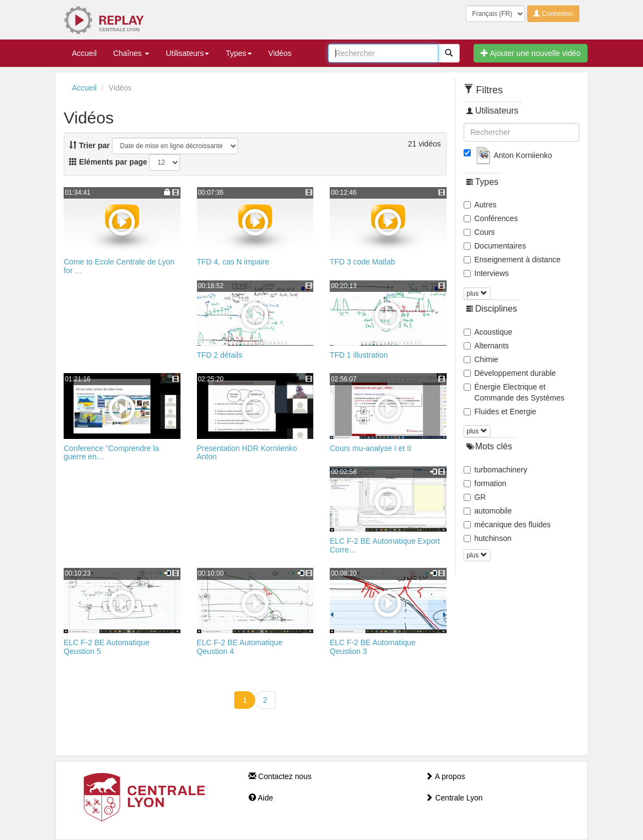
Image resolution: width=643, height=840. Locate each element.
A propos (445, 776)
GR (475, 497)
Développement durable (510, 373)
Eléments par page (108, 162)
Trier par (89, 145)
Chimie (481, 359)
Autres (480, 205)
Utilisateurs (187, 53)
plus (477, 294)
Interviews (486, 273)
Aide (261, 798)
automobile (488, 511)
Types (238, 53)
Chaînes (131, 53)
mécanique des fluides (507, 525)
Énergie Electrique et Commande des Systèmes (514, 392)
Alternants (486, 346)
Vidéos (280, 53)
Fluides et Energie (500, 411)
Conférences (491, 218)
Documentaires (495, 246)
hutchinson (488, 538)
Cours (479, 232)
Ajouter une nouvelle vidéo (531, 53)
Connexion (553, 14)
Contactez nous (280, 776)
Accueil (84, 53)
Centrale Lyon (454, 798)
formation (485, 483)
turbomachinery (496, 470)
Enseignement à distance (512, 260)
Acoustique (488, 332)
